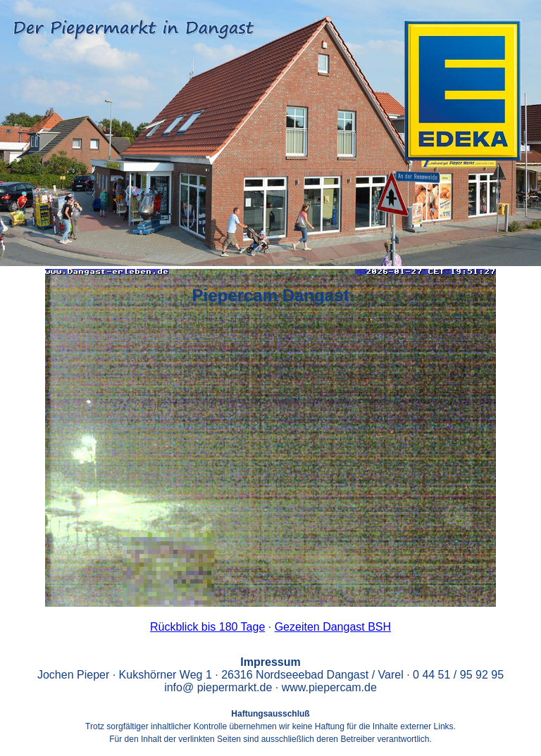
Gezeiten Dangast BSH (333, 627)
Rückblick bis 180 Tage (207, 627)
